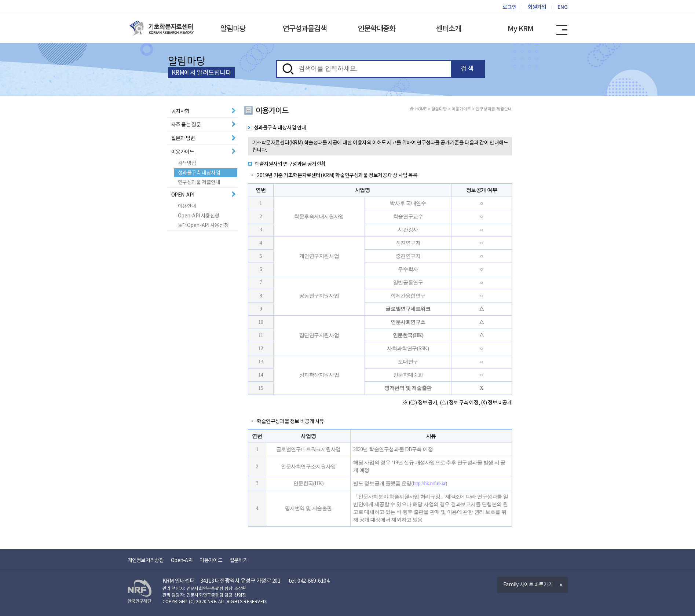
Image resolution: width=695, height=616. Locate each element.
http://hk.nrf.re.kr (429, 483)
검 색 (467, 69)
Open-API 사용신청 (199, 216)
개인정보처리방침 (146, 560)
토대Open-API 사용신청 (203, 225)
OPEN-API (183, 195)
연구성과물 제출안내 (199, 182)
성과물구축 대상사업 (199, 173)
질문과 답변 (183, 138)
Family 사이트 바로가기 (528, 584)
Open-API (182, 560)
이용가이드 (183, 152)
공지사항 (180, 111)
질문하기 (239, 560)
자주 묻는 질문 (186, 125)
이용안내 (187, 206)
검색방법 (187, 163)
